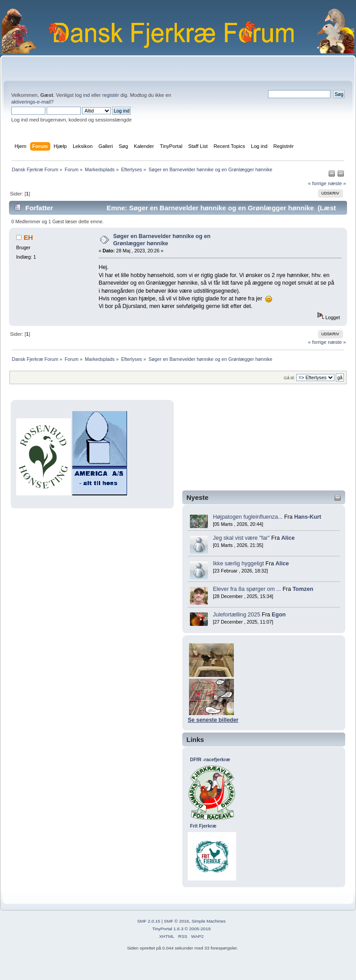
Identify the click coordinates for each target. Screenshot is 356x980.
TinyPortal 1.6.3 (168, 929)
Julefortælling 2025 (236, 615)
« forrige (317, 183)
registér (111, 95)
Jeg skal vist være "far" (241, 538)
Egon (279, 615)
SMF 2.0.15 (149, 921)
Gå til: (289, 378)
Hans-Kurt (308, 517)
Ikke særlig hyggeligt (238, 564)
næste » (337, 183)
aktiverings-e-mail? (32, 102)
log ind (82, 95)
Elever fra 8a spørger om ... (247, 589)
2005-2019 (200, 929)
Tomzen (303, 589)
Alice (288, 538)
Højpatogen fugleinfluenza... (248, 517)
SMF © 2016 (176, 921)
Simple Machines (209, 921)
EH (29, 237)
